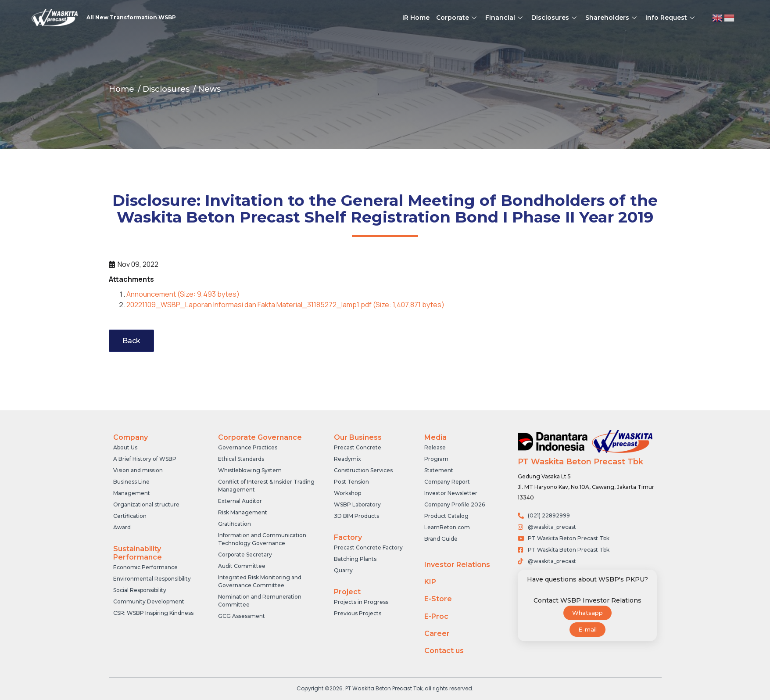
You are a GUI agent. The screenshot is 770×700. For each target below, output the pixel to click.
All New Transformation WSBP (131, 17)
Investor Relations (457, 565)
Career (437, 634)
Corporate (457, 18)
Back (131, 341)
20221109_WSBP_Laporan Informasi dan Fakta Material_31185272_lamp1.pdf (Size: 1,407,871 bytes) (285, 305)
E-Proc (436, 616)
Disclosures (555, 18)
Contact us (444, 651)
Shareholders (612, 18)
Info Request (671, 18)
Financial (505, 18)
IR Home (416, 18)
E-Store (438, 599)
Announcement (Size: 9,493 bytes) (183, 294)
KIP (430, 582)
